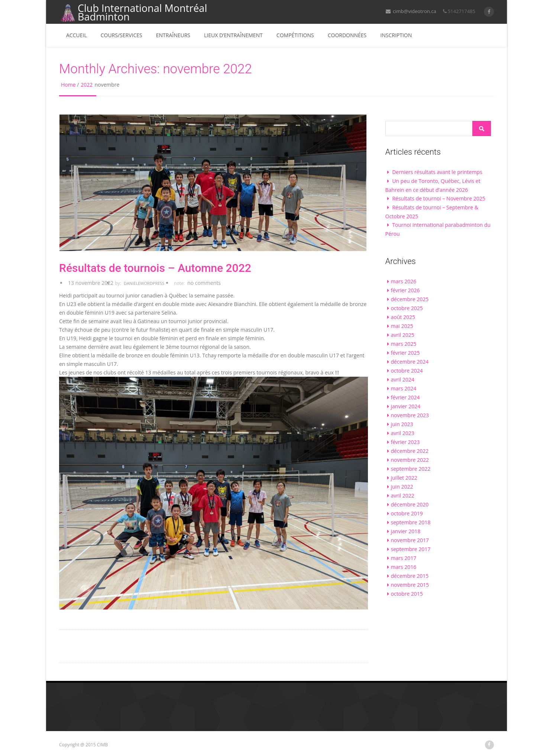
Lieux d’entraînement (233, 35)
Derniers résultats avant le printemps (437, 172)
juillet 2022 (404, 478)
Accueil (77, 35)
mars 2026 (404, 281)
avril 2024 (403, 379)
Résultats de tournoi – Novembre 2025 (439, 198)
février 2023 (405, 442)
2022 (87, 85)
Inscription (396, 35)
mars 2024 (404, 388)
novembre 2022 (410, 460)
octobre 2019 (407, 513)
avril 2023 (403, 433)
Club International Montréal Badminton (133, 13)
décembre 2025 (410, 299)
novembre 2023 (410, 415)
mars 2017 (404, 558)
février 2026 (405, 290)
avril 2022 (403, 496)
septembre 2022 (411, 469)
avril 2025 (403, 335)
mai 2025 (402, 326)
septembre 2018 (411, 522)
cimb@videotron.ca (411, 11)
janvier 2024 (406, 406)
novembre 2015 (410, 585)
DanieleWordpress (144, 283)
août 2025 (403, 317)
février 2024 (405, 397)
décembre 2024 (410, 362)
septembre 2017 (411, 549)
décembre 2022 (410, 451)
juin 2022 (402, 487)
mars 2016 (404, 567)
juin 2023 (402, 424)
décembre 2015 (410, 576)
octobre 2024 (407, 371)
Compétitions (295, 35)
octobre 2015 (407, 594)
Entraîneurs (173, 35)
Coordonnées (347, 35)
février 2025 (405, 353)
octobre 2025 (407, 308)
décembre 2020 (410, 504)
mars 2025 (404, 344)
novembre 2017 (410, 540)
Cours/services (122, 35)
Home (68, 85)
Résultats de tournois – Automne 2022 (155, 268)
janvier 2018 (406, 531)
